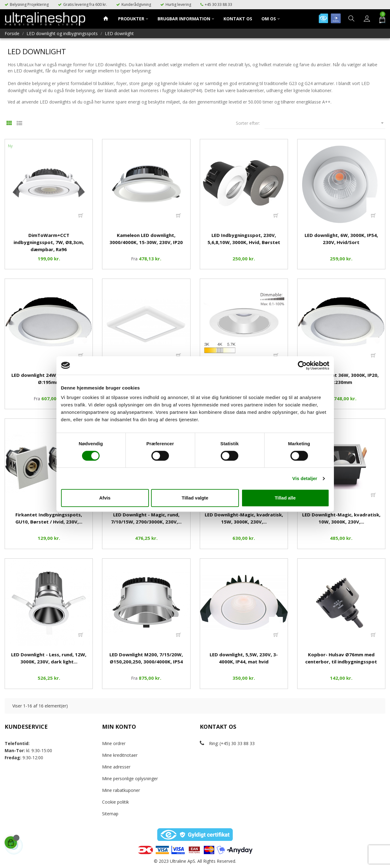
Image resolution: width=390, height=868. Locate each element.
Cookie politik (115, 802)
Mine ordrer (114, 743)
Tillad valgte (195, 498)
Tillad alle (285, 498)
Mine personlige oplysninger (130, 778)
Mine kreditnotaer (120, 755)
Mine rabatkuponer (121, 790)
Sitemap (110, 814)
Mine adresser (116, 767)
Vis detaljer (305, 478)
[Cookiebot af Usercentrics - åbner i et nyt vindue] (302, 365)
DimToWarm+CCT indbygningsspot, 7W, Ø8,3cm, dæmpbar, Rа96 (49, 242)
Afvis (105, 498)
